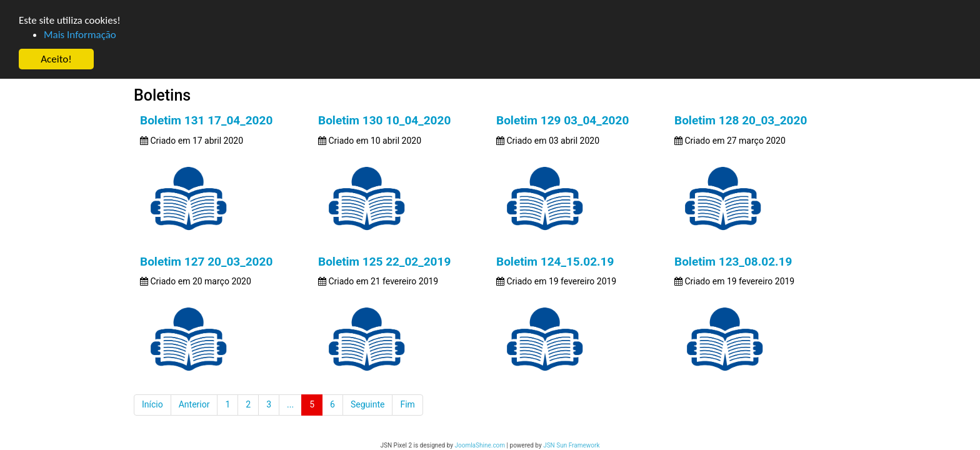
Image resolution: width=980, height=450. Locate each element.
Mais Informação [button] (80, 35)
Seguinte (367, 405)
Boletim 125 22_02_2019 (381, 262)
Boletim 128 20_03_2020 (744, 120)
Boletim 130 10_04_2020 (381, 120)
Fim (407, 405)
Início (152, 405)
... (290, 405)
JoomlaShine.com (480, 445)
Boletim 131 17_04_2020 (200, 120)
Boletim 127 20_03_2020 (200, 262)
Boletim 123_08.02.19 (736, 262)
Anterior (194, 405)
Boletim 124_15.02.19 (555, 262)
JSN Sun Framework (571, 445)
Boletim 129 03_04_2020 (562, 120)
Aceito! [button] (56, 59)
